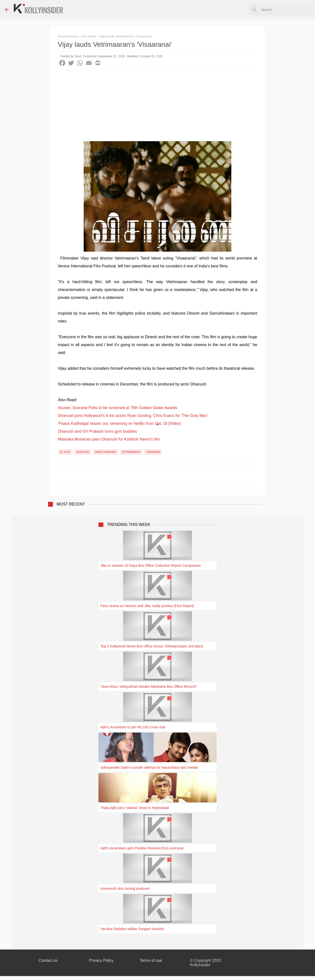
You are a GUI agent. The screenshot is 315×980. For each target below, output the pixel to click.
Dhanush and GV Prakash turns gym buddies (97, 431)
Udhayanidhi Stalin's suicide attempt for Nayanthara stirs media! (149, 767)
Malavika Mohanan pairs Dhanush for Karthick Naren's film (109, 439)
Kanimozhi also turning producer (125, 888)
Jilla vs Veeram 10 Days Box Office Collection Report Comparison (151, 566)
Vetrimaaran (131, 452)
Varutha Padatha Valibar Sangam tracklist (132, 929)
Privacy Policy (101, 960)
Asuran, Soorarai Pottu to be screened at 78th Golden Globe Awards (118, 408)
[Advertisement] (157, 107)
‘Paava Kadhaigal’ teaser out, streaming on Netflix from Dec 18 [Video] (119, 423)
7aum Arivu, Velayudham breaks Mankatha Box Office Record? (149, 687)
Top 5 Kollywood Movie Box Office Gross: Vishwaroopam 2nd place (152, 646)
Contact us (48, 960)
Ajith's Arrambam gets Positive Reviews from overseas (142, 848)
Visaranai (153, 452)
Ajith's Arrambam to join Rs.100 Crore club (133, 727)
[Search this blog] (285, 10)
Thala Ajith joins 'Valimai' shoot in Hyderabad (134, 808)
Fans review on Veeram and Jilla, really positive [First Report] (147, 606)
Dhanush (83, 452)
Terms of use (151, 960)
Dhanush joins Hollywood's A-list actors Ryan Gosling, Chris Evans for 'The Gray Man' (133, 416)
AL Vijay (65, 452)
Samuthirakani (105, 452)
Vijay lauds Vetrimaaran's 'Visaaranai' (125, 36)
